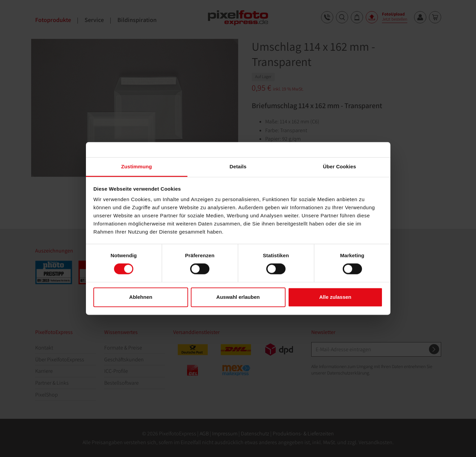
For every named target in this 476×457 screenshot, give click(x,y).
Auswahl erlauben (238, 297)
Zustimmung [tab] (137, 166)
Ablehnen (141, 297)
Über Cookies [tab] (340, 166)
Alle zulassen (335, 297)
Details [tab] (238, 166)
